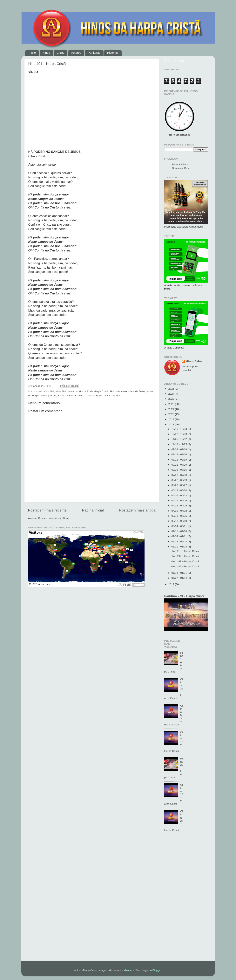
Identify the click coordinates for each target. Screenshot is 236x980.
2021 (172, 409)
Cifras (61, 53)
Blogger (157, 970)
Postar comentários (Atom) (54, 518)
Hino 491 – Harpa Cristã (185, 561)
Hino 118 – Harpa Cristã (185, 551)
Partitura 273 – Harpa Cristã (184, 596)
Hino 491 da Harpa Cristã (94, 391)
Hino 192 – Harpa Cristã (185, 556)
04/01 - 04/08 (180, 511)
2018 (172, 424)
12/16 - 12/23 (180, 429)
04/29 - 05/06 (180, 501)
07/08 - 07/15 (180, 470)
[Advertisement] (186, 899)
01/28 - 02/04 (180, 542)
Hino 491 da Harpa (67, 391)
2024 (172, 394)
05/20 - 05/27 (180, 485)
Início (32, 53)
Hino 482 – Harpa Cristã (185, 566)
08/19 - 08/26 (180, 454)
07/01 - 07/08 (180, 475)
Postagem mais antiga (137, 510)
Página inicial (93, 510)
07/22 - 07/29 (180, 465)
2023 (172, 399)
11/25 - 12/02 (180, 439)
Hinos (46, 53)
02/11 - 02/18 (180, 531)
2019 (172, 419)
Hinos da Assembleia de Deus (128, 391)
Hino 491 (49, 391)
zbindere (129, 970)
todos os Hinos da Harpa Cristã (103, 395)
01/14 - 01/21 (180, 573)
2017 (172, 584)
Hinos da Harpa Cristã (70, 395)
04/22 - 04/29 (180, 506)
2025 (172, 389)
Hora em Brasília (179, 135)
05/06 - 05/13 (180, 495)
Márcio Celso (194, 361)
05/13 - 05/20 (180, 490)
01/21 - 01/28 (180, 547)
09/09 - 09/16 (180, 449)
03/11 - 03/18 (180, 521)
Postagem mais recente (47, 510)
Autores (76, 53)
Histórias (113, 53)
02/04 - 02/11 (180, 536)
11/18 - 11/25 (180, 444)
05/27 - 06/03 (180, 480)
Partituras (94, 53)
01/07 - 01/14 (180, 578)
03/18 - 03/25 (180, 516)
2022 (172, 404)
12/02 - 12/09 (180, 434)
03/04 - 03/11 (180, 526)
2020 (172, 414)
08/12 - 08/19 (180, 460)
